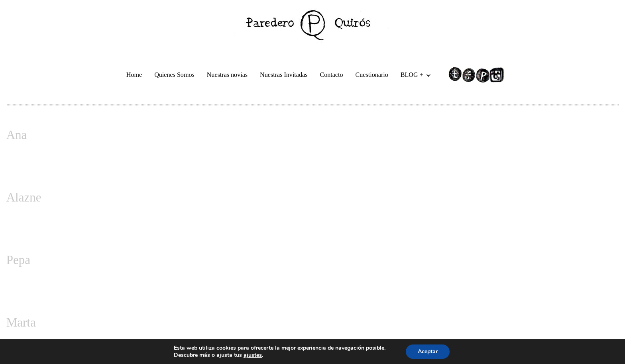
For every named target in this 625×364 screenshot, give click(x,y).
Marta (21, 322)
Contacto (331, 75)
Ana (17, 135)
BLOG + (413, 76)
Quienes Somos (174, 75)
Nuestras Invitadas (284, 75)
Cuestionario (372, 75)
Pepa (18, 260)
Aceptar (428, 351)
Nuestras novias (227, 75)
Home (134, 75)
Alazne (24, 197)
